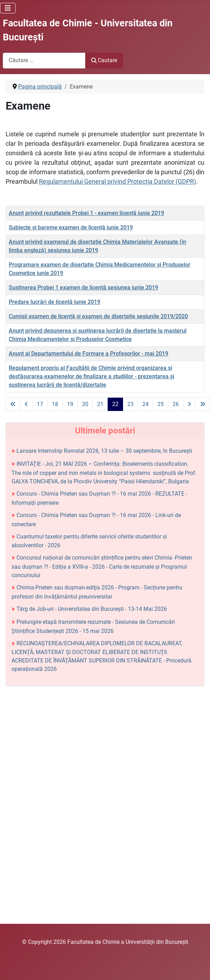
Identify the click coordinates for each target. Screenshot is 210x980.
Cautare (104, 60)
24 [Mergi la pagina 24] (145, 404)
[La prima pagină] (13, 404)
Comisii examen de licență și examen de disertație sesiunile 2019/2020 (98, 316)
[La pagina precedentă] (26, 404)
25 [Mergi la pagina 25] (161, 404)
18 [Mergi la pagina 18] (55, 404)
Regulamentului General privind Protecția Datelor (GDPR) (117, 181)
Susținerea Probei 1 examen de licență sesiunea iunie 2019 (83, 288)
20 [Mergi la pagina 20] (85, 404)
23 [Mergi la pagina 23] (130, 404)
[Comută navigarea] (8, 8)
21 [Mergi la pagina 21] (100, 404)
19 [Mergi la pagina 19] (70, 404)
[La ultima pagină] (203, 404)
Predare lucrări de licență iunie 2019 (55, 302)
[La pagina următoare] (189, 404)
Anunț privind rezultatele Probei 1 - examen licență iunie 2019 (86, 213)
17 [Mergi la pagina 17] (40, 404)
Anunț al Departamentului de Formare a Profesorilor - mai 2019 (89, 354)
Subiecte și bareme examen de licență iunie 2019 (71, 227)
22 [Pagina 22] (115, 404)
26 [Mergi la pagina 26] (176, 404)
